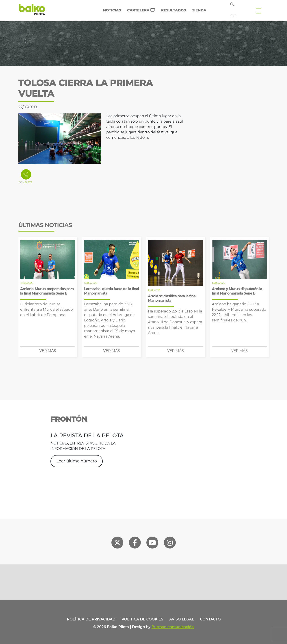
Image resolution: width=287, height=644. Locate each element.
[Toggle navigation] (259, 11)
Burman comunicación (173, 627)
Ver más (48, 351)
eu (233, 16)
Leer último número (77, 461)
